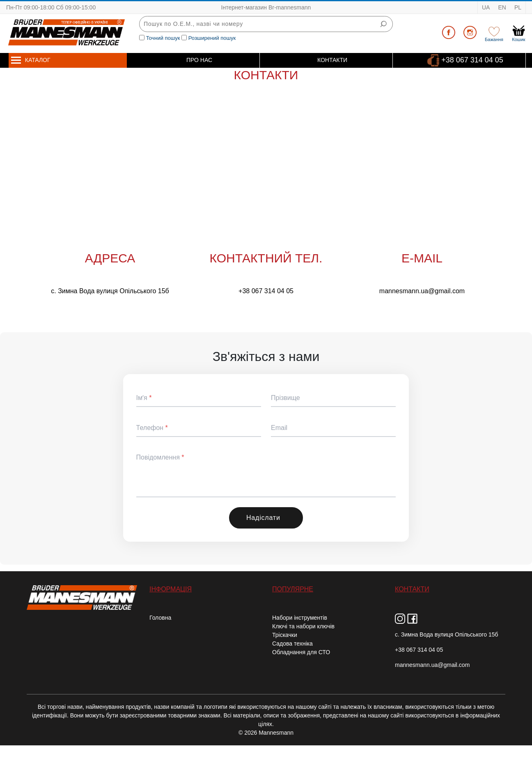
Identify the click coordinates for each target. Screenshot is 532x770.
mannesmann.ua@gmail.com (422, 291)
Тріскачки (285, 635)
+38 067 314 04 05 (472, 60)
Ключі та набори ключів (303, 626)
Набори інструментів (300, 618)
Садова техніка (292, 644)
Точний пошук (163, 38)
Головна (160, 618)
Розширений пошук (212, 38)
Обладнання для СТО (301, 652)
